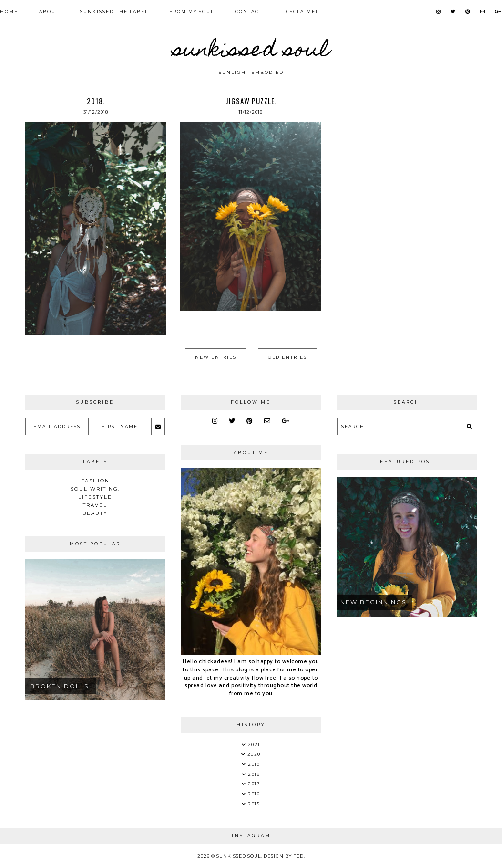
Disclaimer (301, 12)
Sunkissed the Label (114, 12)
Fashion (95, 481)
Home (9, 12)
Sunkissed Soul (251, 52)
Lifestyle (95, 497)
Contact (249, 12)
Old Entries (287, 357)
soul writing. (95, 489)
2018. (96, 101)
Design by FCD (284, 856)
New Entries (216, 357)
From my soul (192, 12)
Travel (95, 505)
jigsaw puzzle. (251, 101)
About (49, 12)
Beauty (95, 513)
